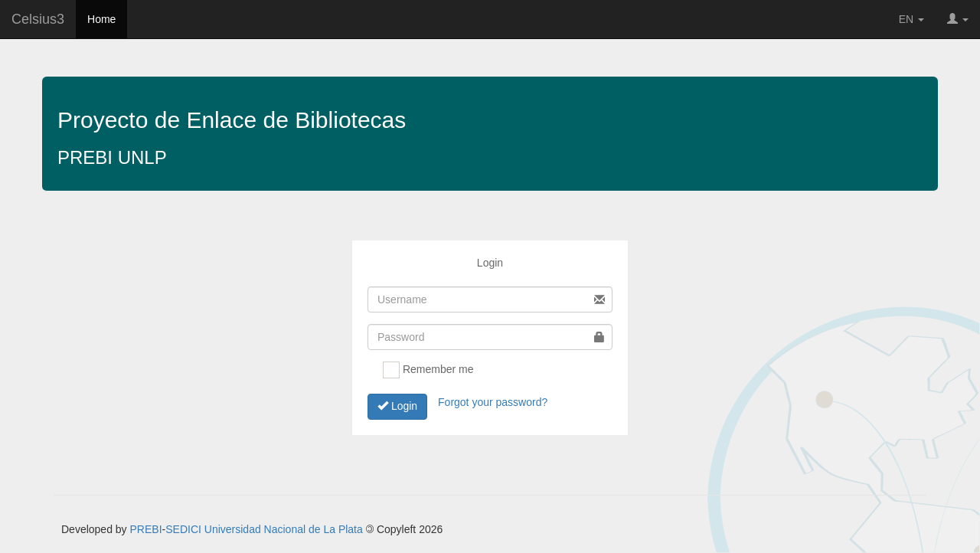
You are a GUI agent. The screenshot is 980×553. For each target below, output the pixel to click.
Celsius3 (38, 19)
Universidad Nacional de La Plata (284, 529)
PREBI (146, 529)
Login (397, 406)
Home (101, 19)
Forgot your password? (493, 401)
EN (911, 19)
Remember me (428, 370)
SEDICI (183, 529)
